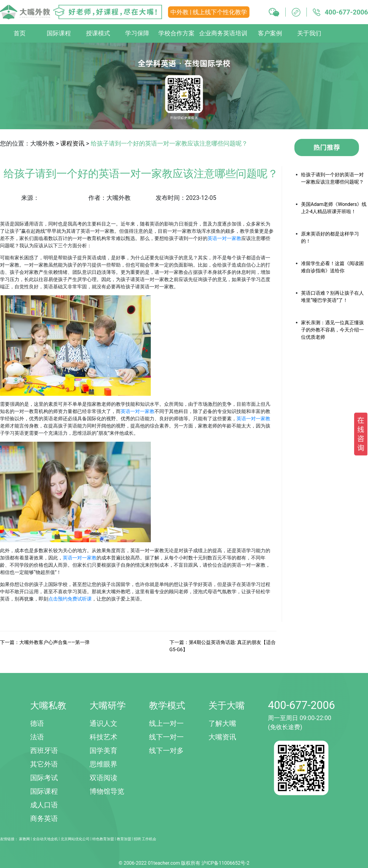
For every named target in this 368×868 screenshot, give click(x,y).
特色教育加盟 (103, 839)
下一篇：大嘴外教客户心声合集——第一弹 (45, 642)
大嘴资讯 (222, 737)
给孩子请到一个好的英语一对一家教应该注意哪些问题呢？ (332, 178)
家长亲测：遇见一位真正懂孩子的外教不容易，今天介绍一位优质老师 (332, 330)
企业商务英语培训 (223, 33)
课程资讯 (72, 143)
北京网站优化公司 (75, 839)
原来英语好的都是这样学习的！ (330, 237)
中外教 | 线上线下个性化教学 (209, 12)
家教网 (24, 839)
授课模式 (98, 33)
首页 (20, 33)
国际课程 (59, 33)
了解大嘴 (222, 724)
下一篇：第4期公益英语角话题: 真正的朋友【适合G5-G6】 (223, 646)
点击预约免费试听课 (70, 599)
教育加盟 (124, 839)
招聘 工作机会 (145, 839)
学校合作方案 (176, 33)
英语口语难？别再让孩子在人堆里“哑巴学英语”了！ (332, 297)
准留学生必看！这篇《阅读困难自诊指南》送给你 (332, 267)
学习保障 (137, 33)
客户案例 (270, 33)
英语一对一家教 (224, 238)
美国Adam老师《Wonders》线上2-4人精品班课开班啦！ (334, 208)
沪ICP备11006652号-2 (225, 863)
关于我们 (309, 33)
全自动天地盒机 (45, 839)
